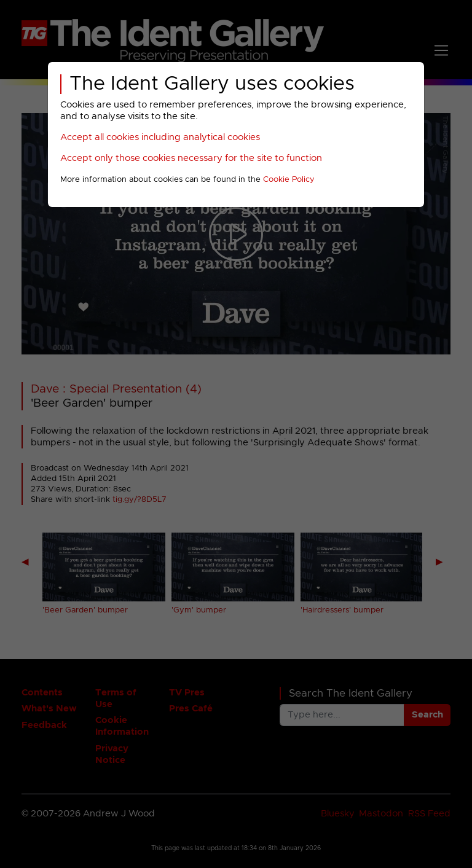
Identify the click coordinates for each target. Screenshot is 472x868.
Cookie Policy (289, 180)
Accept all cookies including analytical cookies (160, 137)
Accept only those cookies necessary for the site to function (191, 158)
